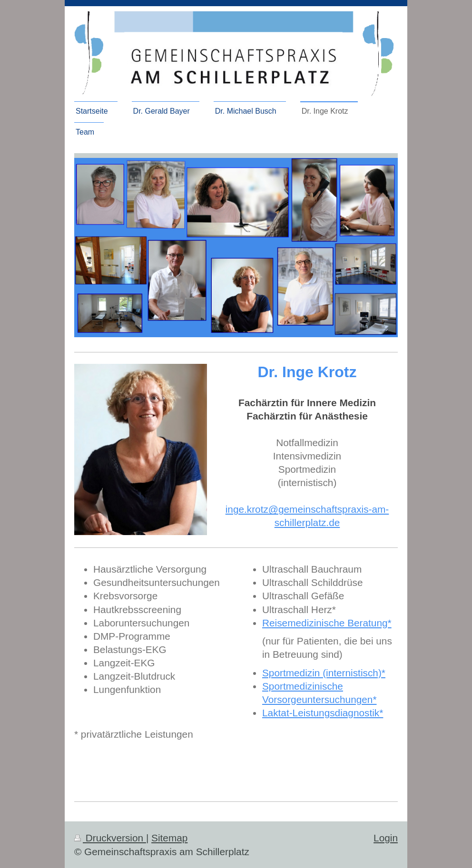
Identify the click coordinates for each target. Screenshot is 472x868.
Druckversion (110, 838)
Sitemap (169, 838)
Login (386, 838)
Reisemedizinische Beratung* (327, 623)
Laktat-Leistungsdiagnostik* (323, 713)
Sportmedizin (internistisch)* (324, 673)
